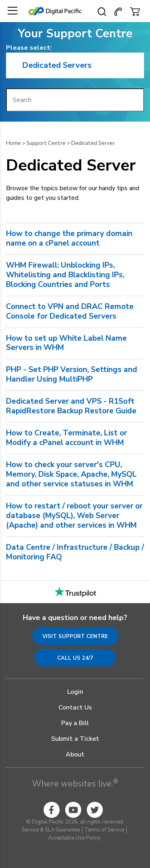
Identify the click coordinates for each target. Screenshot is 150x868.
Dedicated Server (93, 143)
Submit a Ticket (75, 739)
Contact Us (75, 707)
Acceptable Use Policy (74, 838)
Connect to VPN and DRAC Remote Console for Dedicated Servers (70, 312)
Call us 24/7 (75, 658)
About (75, 754)
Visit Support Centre (75, 636)
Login (75, 692)
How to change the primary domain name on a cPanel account (69, 239)
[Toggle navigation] (12, 11)
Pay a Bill (75, 723)
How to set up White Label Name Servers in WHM (66, 344)
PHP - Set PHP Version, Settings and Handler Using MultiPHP (72, 375)
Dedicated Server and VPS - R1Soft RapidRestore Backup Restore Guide (71, 407)
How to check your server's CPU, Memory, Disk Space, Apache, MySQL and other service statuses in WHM (71, 475)
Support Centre (46, 143)
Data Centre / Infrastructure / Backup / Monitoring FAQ (75, 553)
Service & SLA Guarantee (51, 830)
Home (13, 143)
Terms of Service (104, 830)
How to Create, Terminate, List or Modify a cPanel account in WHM (66, 438)
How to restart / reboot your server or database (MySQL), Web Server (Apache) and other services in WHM (74, 516)
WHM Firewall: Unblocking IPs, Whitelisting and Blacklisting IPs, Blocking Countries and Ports (65, 275)
